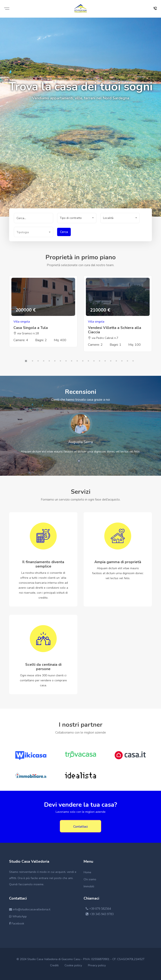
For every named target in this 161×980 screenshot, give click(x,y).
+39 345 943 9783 (100, 914)
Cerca (64, 232)
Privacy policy (97, 965)
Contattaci (80, 827)
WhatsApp (18, 916)
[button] (77, 218)
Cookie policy (73, 965)
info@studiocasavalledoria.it (30, 909)
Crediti (54, 965)
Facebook (17, 924)
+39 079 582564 (98, 908)
